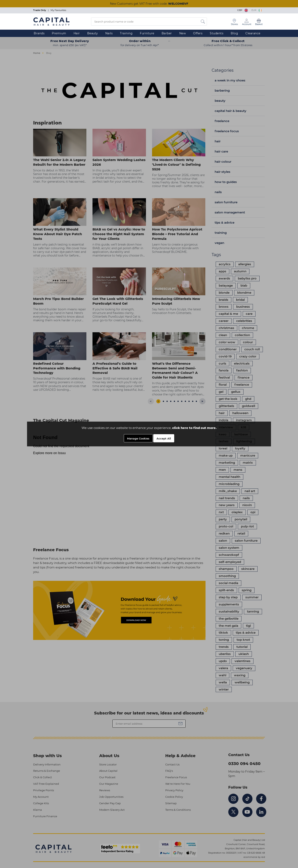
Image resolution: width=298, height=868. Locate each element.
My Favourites (58, 10)
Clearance (253, 33)
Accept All (164, 438)
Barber (167, 33)
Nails (109, 33)
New (183, 33)
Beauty (93, 33)
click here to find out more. (194, 428)
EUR (257, 10)
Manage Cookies (138, 438)
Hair (77, 33)
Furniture (147, 33)
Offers (198, 33)
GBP (243, 10)
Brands (39, 33)
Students (217, 33)
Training (126, 33)
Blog (234, 33)
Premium (59, 33)
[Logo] (51, 21)
